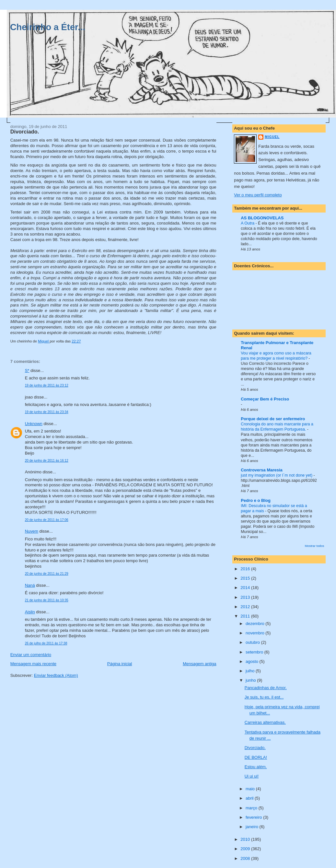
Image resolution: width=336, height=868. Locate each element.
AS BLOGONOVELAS (262, 218)
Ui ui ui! (252, 776)
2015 (246, 578)
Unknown (34, 424)
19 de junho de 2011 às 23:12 (47, 385)
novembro (255, 633)
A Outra (248, 223)
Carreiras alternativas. (265, 722)
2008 (246, 858)
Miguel (272, 137)
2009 (246, 849)
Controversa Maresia (262, 470)
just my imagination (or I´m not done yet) (277, 475)
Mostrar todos (315, 546)
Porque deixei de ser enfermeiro (273, 419)
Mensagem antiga (199, 664)
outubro (253, 642)
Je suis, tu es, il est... (264, 697)
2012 (246, 607)
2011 (246, 616)
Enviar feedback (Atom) (56, 675)
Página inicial (120, 664)
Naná (30, 585)
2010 (246, 839)
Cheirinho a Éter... (48, 27)
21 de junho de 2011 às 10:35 (47, 600)
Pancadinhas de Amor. (266, 688)
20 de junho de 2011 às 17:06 (47, 520)
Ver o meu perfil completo (258, 195)
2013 (246, 597)
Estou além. (256, 767)
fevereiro (254, 817)
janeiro (253, 827)
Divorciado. (255, 748)
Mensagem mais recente (33, 664)
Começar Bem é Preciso (265, 399)
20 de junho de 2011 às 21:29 (47, 574)
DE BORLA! (256, 757)
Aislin (30, 612)
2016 (246, 569)
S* (27, 370)
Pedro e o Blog (256, 500)
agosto (253, 661)
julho (251, 671)
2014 (246, 588)
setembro (255, 652)
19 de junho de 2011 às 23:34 (47, 412)
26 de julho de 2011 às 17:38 (46, 643)
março (252, 808)
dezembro (255, 624)
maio (251, 789)
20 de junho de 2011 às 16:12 (47, 461)
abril (250, 798)
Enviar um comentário (31, 655)
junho (251, 680)
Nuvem (32, 531)
